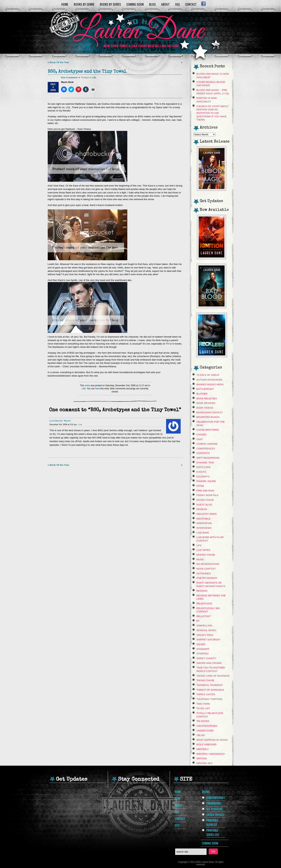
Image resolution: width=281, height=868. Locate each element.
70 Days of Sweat (208, 375)
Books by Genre (84, 4)
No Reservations (208, 564)
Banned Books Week (210, 384)
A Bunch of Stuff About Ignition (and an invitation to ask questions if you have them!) (213, 113)
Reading (202, 591)
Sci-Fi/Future (214, 809)
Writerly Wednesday (211, 754)
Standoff (203, 649)
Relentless (204, 604)
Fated (200, 486)
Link (80, 424)
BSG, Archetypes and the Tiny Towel (87, 72)
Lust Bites (203, 550)
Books (206, 792)
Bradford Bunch (208, 417)
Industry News (207, 514)
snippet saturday (208, 640)
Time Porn (203, 704)
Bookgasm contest (210, 413)
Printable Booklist (212, 822)
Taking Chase (205, 680)
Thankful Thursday (210, 685)
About (165, 4)
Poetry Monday (207, 578)
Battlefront (205, 389)
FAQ (177, 4)
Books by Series (110, 4)
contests (203, 453)
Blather (202, 394)
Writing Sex (205, 763)
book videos (205, 408)
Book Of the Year (59, 62)
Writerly (203, 749)
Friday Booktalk (208, 495)
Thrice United (206, 694)
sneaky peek (205, 635)
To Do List (203, 708)
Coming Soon (135, 4)
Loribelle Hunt (60, 421)
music (200, 559)
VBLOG (201, 735)
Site (177, 825)
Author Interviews (210, 380)
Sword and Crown (209, 663)
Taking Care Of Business (213, 676)
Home (65, 4)
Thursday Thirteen (209, 699)
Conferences (206, 449)
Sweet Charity (206, 658)
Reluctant (204, 616)
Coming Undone (207, 444)
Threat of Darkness (210, 690)
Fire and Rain (205, 491)
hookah (202, 509)
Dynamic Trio (205, 463)
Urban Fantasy (215, 815)
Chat (200, 439)
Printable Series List (213, 832)
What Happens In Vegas (212, 740)
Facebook (204, 4)
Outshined (204, 573)
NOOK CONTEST (206, 569)
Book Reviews (206, 403)
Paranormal (214, 803)
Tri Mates (203, 721)
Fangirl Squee (206, 481)
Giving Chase (205, 500)
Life (94, 77)
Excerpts (203, 477)
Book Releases (207, 398)
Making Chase (206, 555)
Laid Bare (203, 533)
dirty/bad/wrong (208, 458)
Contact (191, 4)
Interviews (204, 528)
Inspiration (204, 523)
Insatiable (203, 519)
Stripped (203, 654)
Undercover (205, 731)
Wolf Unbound (207, 744)
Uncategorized (207, 726)
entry (87, 385)
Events (201, 472)
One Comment (69, 77)
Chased (202, 435)
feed (98, 389)
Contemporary (216, 798)
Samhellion (204, 626)
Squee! (201, 644)
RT (198, 621)
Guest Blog (204, 505)
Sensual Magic (206, 630)
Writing (202, 758)
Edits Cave (204, 467)
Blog (152, 4)
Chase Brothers (208, 430)
